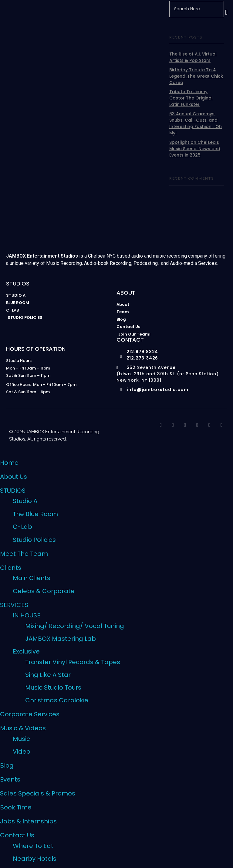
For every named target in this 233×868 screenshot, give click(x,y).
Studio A (25, 501)
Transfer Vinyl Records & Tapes (73, 662)
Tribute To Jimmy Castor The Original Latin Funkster (191, 98)
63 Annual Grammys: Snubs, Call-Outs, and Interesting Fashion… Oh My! (196, 123)
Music (21, 739)
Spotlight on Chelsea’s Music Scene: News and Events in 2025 (195, 149)
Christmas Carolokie (57, 700)
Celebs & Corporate (44, 591)
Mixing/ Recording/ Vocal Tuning (75, 626)
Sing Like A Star (48, 675)
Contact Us (17, 835)
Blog (7, 765)
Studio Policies (34, 540)
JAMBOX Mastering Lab (61, 639)
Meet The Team (24, 554)
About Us (14, 477)
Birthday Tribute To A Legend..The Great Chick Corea (196, 76)
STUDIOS (13, 491)
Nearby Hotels (35, 859)
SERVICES (14, 605)
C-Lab (22, 527)
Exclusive (26, 651)
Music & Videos (23, 728)
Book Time (16, 807)
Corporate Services (30, 714)
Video (22, 751)
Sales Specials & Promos (38, 793)
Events (10, 779)
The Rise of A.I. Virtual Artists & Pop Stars (193, 57)
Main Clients (32, 578)
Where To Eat (33, 846)
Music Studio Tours (53, 687)
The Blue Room (35, 514)
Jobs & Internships (28, 821)
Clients (11, 568)
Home (9, 463)
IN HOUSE (27, 615)
